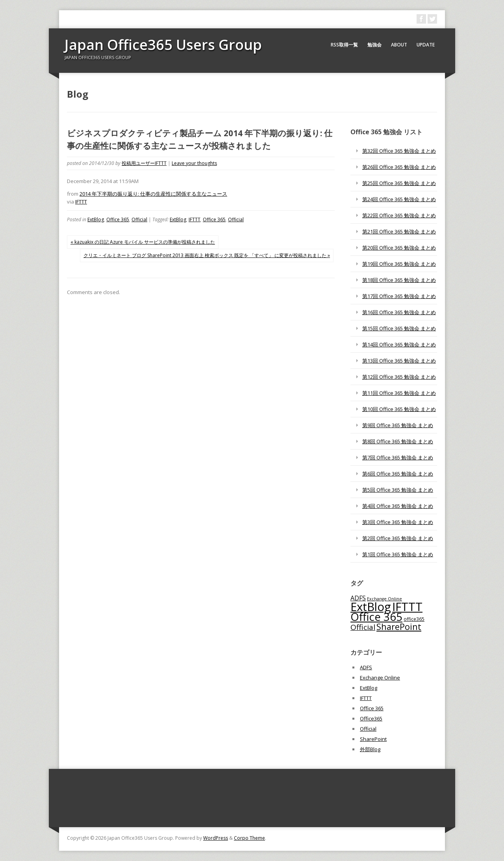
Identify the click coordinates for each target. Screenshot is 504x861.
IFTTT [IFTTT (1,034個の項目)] (407, 607)
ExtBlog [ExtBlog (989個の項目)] (371, 607)
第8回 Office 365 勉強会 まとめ (398, 441)
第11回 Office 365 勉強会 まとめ (399, 393)
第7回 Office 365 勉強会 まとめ (398, 457)
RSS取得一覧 (344, 45)
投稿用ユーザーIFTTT (144, 163)
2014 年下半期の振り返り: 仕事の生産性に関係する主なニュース (153, 194)
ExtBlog (96, 219)
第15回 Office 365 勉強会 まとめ (399, 328)
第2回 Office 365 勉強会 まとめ (398, 538)
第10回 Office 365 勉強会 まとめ (399, 409)
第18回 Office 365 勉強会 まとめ (399, 280)
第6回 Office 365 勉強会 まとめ (398, 474)
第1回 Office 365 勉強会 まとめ (398, 554)
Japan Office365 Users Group (163, 45)
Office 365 (118, 219)
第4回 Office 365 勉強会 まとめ (398, 506)
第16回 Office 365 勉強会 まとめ (399, 312)
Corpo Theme (249, 838)
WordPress (216, 838)
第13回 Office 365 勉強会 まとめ (399, 361)
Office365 (371, 718)
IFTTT (81, 202)
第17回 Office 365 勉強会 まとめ (399, 296)
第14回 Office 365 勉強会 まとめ (399, 344)
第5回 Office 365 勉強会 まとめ (398, 490)
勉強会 (374, 45)
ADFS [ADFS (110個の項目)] (358, 598)
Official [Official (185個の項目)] (363, 627)
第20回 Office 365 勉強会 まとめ (399, 248)
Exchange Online (380, 678)
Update (426, 45)
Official (139, 219)
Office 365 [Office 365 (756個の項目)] (376, 617)
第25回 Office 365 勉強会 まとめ (399, 183)
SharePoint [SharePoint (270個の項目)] (399, 627)
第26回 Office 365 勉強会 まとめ (399, 167)
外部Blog (370, 749)
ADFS (366, 667)
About (399, 45)
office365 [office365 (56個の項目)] (414, 619)
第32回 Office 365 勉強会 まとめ (399, 151)
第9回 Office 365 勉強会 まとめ (398, 425)
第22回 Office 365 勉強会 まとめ (399, 215)
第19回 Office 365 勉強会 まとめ (399, 264)
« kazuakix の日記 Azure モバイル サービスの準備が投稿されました (143, 242)
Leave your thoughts (194, 163)
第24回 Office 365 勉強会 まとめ (399, 199)
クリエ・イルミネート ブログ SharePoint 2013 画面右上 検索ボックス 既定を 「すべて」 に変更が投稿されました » (207, 255)
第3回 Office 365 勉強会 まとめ (398, 522)
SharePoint (373, 739)
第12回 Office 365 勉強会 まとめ (399, 377)
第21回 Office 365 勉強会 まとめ (399, 231)
